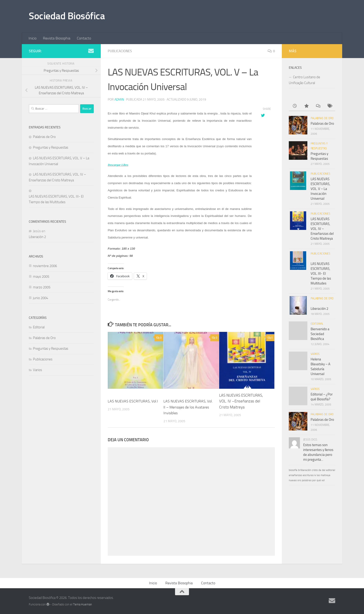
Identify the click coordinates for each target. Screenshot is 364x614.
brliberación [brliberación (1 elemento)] (305, 470)
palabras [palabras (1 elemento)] (307, 480)
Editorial (39, 327)
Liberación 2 (37, 237)
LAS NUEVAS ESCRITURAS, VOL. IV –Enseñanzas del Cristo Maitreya (241, 401)
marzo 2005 (42, 287)
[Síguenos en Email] (91, 51)
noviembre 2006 (45, 266)
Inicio (32, 38)
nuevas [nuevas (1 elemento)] (293, 480)
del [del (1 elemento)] (324, 470)
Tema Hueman (83, 604)
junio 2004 (41, 298)
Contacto (84, 38)
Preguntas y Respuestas (51, 147)
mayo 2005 (41, 277)
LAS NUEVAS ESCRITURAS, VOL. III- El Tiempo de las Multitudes (56, 199)
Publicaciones (121, 51)
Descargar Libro (118, 165)
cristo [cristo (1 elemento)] (315, 470)
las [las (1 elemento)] (318, 475)
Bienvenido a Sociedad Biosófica (320, 334)
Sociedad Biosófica (67, 16)
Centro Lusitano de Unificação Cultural (304, 80)
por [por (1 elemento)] (314, 480)
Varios (37, 370)
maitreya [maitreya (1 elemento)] (325, 475)
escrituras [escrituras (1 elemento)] (308, 475)
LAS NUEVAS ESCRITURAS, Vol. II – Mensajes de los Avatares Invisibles (185, 407)
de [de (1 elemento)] (320, 470)
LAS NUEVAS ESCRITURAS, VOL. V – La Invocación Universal (320, 189)
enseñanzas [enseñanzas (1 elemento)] (295, 475)
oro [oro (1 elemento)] (299, 480)
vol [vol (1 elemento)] (323, 480)
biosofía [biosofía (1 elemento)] (293, 470)
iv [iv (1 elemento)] (315, 475)
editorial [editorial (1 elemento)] (331, 470)
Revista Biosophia (57, 38)
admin (119, 99)
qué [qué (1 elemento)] (319, 480)
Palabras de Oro (44, 137)
